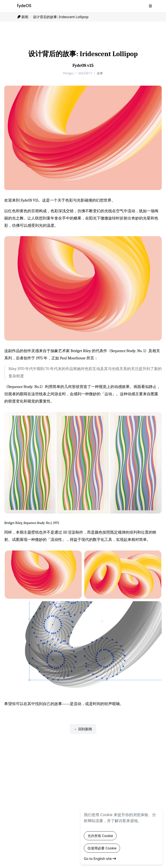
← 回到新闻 (83, 729)
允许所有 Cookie (100, 836)
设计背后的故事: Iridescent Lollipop (61, 17)
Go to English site (100, 859)
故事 (100, 73)
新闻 (23, 17)
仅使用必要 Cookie (102, 848)
